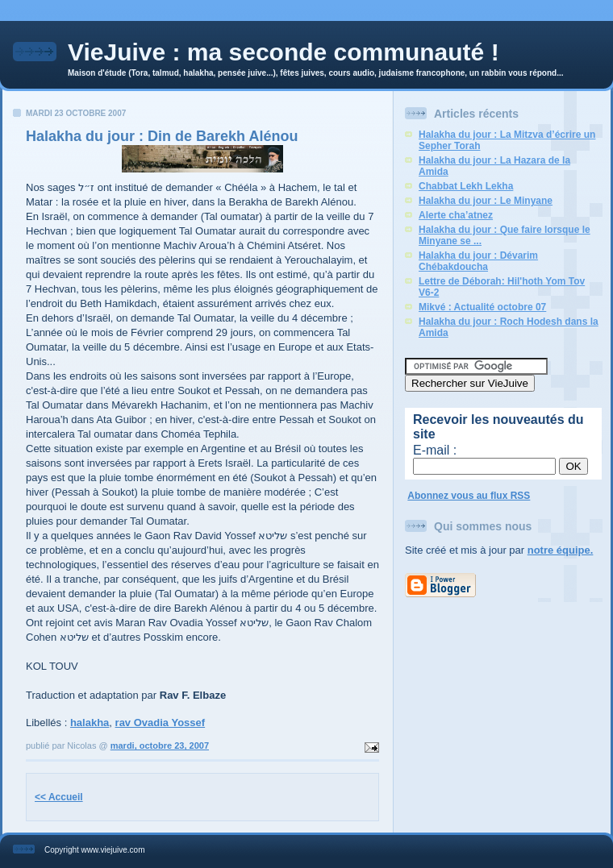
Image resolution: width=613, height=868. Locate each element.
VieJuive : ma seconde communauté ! (284, 52)
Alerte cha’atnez (456, 215)
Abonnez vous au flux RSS (469, 496)
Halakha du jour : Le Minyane (486, 201)
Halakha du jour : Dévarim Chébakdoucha (478, 261)
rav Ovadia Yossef (161, 723)
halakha (90, 723)
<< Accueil (59, 797)
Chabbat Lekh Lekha (466, 186)
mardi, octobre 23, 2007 (160, 745)
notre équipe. (561, 550)
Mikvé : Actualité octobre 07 (482, 307)
